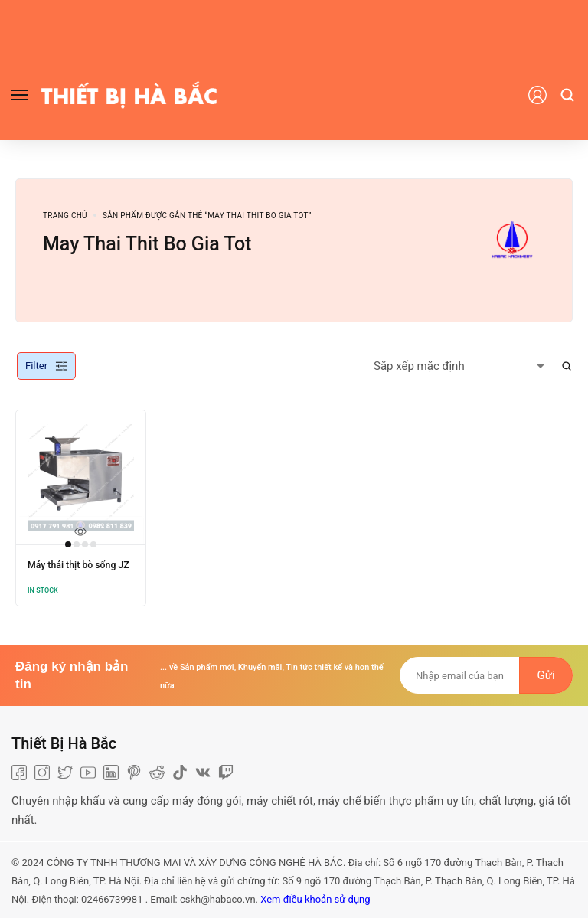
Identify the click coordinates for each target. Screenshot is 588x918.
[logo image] (129, 94)
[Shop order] (462, 366)
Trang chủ (65, 216)
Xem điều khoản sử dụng (315, 897)
